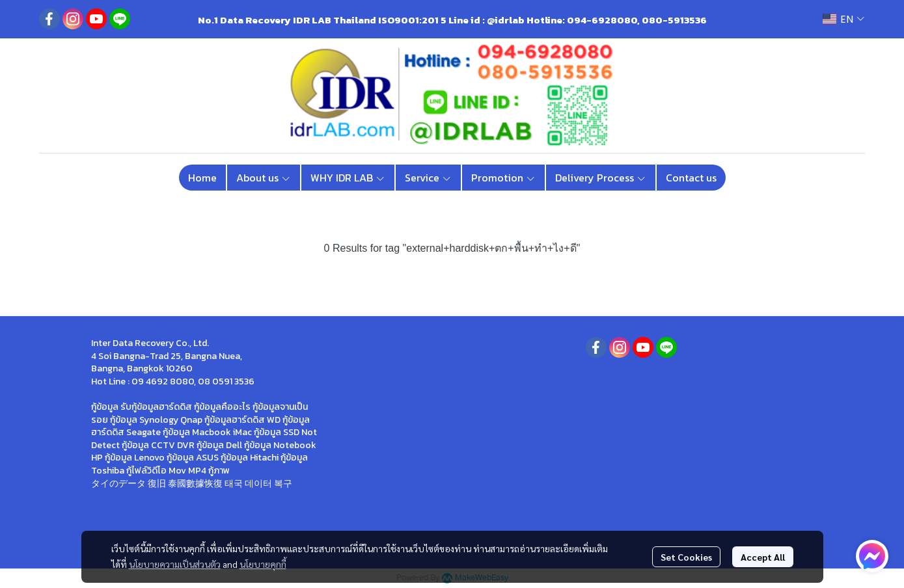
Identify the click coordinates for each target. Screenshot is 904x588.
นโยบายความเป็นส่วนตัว (175, 564)
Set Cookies (686, 557)
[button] (843, 19)
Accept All (763, 557)
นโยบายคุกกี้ (263, 564)
